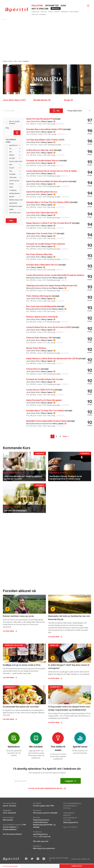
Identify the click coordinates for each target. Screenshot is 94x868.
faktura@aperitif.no (71, 822)
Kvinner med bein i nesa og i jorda (18, 616)
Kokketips (43, 14)
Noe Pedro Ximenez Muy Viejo (39, 254)
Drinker (50, 12)
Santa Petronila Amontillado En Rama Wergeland (47, 181)
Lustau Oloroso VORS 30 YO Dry (40, 390)
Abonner (56, 8)
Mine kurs (35, 14)
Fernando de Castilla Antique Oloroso (43, 161)
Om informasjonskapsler (12, 834)
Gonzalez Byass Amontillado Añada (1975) (44, 129)
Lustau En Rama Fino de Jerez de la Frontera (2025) (49, 327)
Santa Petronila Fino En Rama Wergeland (44, 400)
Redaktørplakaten (10, 829)
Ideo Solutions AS (84, 859)
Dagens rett (35, 12)
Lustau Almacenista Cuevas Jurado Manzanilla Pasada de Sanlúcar (55, 275)
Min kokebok (74, 12)
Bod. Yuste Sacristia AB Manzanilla (41, 306)
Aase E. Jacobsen (10, 806)
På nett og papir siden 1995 (43, 806)
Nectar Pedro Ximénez (36, 348)
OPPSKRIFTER (52, 6)
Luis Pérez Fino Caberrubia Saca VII (42, 213)
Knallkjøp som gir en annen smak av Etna (22, 665)
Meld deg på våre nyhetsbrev (44, 848)
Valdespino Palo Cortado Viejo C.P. (41, 233)
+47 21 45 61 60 (45, 837)
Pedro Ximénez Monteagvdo (39, 296)
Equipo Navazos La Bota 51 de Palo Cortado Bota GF (49, 223)
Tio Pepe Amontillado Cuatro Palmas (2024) (45, 140)
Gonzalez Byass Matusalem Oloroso (42, 265)
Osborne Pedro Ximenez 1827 (39, 338)
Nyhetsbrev (65, 12)
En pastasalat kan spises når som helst (21, 707)
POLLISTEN (37, 6)
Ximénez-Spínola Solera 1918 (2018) (42, 317)
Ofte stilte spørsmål (41, 841)
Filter (11, 221)
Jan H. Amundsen (9, 813)
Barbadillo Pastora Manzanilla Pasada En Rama (46, 421)
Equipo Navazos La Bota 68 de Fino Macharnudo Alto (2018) (52, 358)
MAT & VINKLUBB (40, 9)
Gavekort (57, 12)
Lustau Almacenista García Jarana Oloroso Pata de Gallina (52, 171)
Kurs (63, 6)
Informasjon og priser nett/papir (45, 813)
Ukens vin (44, 12)
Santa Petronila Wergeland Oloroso (42, 192)
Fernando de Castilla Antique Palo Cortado (45, 379)
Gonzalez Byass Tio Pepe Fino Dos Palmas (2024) (48, 202)
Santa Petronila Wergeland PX (39, 119)
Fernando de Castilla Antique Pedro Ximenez (46, 244)
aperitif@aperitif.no (40, 834)
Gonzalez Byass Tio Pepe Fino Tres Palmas (45, 411)
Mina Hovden (8, 820)
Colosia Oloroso (33, 369)
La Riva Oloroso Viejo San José (40, 150)
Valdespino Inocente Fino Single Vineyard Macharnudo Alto (52, 286)
